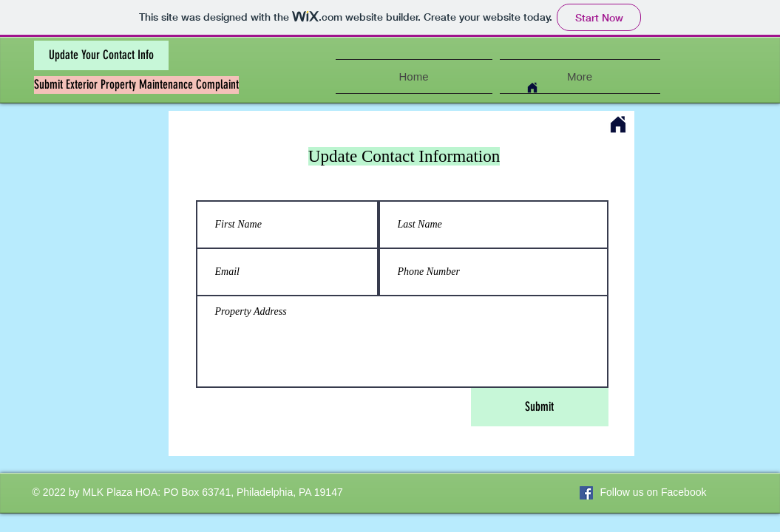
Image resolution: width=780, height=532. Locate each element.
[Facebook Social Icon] (586, 493)
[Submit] (540, 407)
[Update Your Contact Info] (101, 55)
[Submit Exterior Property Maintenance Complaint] (136, 85)
